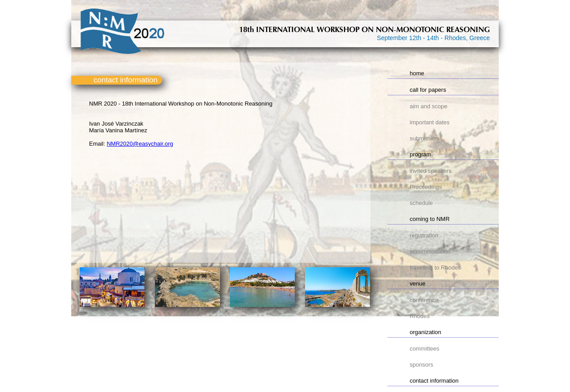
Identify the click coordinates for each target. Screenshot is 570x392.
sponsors (421, 365)
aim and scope (429, 106)
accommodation (430, 251)
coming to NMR (430, 219)
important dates (430, 122)
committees (424, 349)
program (420, 154)
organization (425, 332)
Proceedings (426, 187)
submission (424, 138)
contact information (434, 381)
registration (424, 235)
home (417, 73)
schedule (421, 203)
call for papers (428, 90)
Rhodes (420, 316)
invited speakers (431, 171)
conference (424, 300)
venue (417, 284)
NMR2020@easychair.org (140, 144)
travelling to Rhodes (435, 267)
